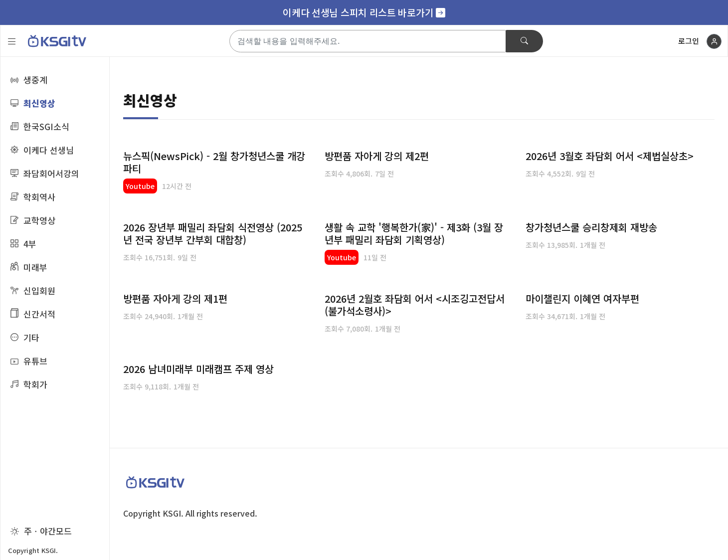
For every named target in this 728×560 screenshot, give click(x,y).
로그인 (689, 41)
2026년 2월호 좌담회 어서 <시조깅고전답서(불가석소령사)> (415, 305)
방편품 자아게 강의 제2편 (377, 156)
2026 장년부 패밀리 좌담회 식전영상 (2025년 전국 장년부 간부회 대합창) (213, 233)
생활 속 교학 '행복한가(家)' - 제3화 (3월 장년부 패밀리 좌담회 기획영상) (414, 233)
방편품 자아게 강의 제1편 (175, 298)
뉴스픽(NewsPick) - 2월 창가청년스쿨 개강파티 (214, 162)
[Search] (368, 41)
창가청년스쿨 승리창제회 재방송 (591, 227)
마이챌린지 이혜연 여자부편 (582, 298)
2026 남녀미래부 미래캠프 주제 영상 (198, 369)
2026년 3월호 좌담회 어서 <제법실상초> (610, 156)
